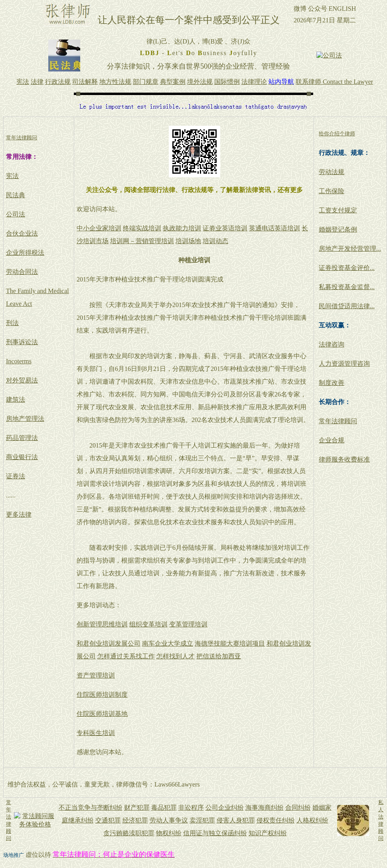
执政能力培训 (182, 228)
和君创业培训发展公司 (109, 643)
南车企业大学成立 (168, 643)
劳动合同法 (22, 272)
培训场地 (188, 241)
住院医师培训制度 (102, 695)
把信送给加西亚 (219, 656)
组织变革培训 (148, 624)
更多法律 (19, 514)
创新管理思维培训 (102, 624)
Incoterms (19, 361)
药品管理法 (22, 438)
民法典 (16, 195)
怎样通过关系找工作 (126, 656)
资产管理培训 (96, 675)
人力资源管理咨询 (344, 364)
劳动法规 (332, 172)
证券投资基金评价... (347, 268)
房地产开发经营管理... (350, 249)
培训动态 (215, 241)
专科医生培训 (96, 733)
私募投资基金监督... (347, 287)
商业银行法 (22, 457)
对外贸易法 (22, 380)
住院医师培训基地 (102, 714)
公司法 (16, 214)
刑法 (12, 323)
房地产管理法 (25, 419)
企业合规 (332, 440)
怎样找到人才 (176, 656)
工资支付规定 (338, 210)
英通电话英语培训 (274, 228)
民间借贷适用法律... (347, 306)
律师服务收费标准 (344, 459)
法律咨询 (332, 344)
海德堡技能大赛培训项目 (230, 643)
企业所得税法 (25, 253)
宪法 (12, 176)
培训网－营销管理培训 (142, 241)
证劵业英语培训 (225, 228)
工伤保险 (332, 191)
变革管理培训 (188, 624)
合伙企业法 (22, 233)
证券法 (16, 476)
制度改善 (332, 383)
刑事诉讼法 (22, 342)
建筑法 (16, 399)
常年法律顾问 (338, 421)
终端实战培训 (142, 228)
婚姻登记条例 (338, 229)
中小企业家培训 (99, 228)
